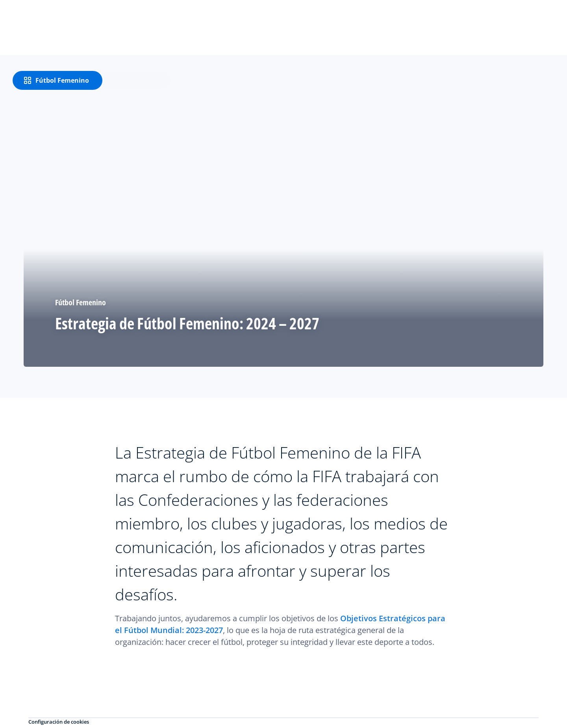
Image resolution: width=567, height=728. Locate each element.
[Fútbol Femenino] (57, 80)
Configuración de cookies (59, 722)
